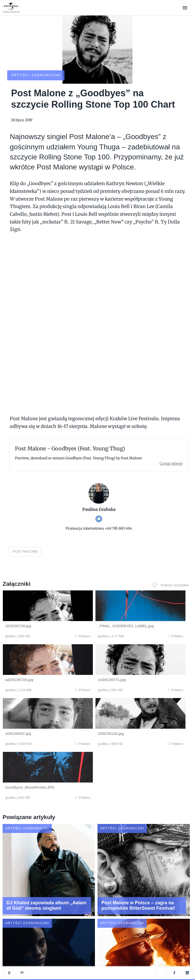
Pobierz (52, 627)
